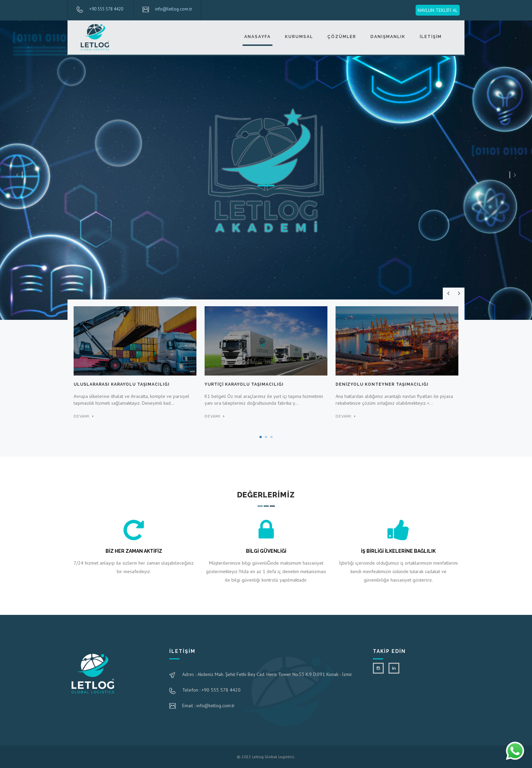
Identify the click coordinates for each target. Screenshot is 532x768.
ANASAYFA (258, 37)
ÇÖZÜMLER (342, 37)
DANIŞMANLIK (388, 37)
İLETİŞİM (431, 37)
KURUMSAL (299, 37)
